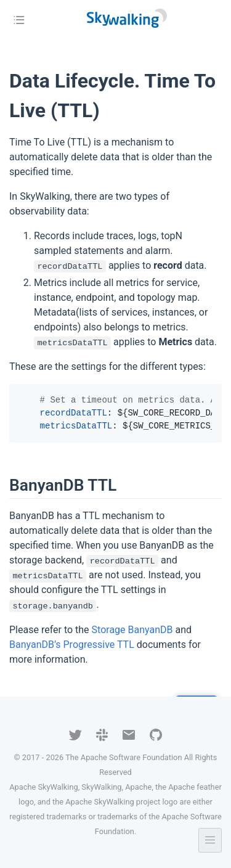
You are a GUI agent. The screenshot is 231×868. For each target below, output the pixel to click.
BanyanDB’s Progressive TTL (72, 645)
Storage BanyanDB (132, 630)
